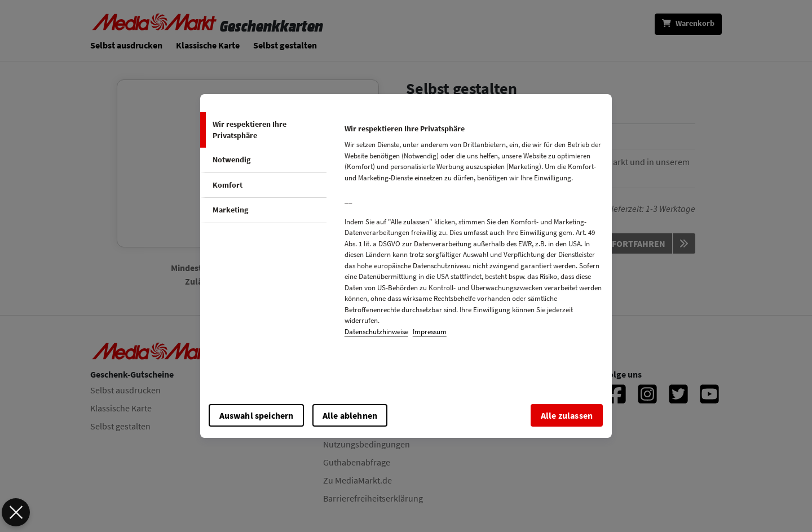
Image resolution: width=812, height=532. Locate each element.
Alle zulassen (567, 415)
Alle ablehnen (350, 415)
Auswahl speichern (257, 415)
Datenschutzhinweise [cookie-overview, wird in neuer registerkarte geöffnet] (376, 332)
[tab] (263, 130)
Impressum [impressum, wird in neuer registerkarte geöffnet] (430, 332)
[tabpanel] (473, 233)
